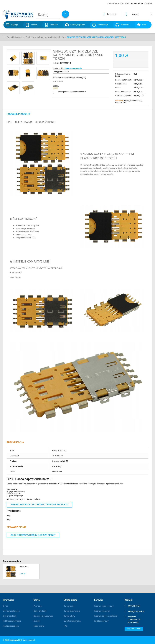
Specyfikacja (24, 122)
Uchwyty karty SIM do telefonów (51, 37)
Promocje (38, 606)
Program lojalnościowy (104, 606)
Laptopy (15, 25)
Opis (9, 122)
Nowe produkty (40, 611)
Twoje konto (69, 606)
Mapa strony (39, 626)
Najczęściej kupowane (43, 616)
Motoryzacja (103, 25)
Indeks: (56, 63)
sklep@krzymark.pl (136, 611)
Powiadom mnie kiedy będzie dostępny (69, 78)
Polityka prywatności (12, 621)
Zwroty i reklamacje (72, 621)
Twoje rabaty (69, 616)
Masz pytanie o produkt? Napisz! (72, 92)
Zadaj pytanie (134, 629)
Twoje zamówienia (72, 611)
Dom (144, 25)
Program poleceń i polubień (106, 616)
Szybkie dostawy (101, 621)
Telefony (54, 25)
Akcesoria (125, 25)
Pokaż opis (58, 82)
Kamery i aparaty (77, 25)
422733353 (134, 606)
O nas (6, 606)
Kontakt (37, 621)
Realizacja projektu (11, 626)
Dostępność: (58, 68)
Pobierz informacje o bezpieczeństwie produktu (40, 505)
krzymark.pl (14, 640)
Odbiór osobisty (10, 616)
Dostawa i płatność (11, 611)
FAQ (66, 626)
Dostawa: (119, 101)
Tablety (34, 25)
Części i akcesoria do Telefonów (21, 37)
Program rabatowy (102, 611)
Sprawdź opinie (45, 122)
